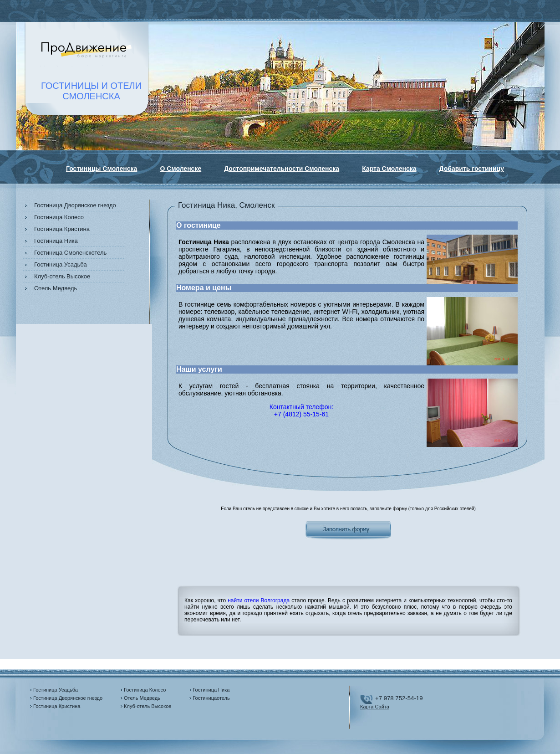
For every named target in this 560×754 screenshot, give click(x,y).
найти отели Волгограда (259, 600)
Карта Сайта (375, 707)
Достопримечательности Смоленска (282, 169)
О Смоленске (181, 169)
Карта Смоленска (389, 169)
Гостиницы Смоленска (102, 169)
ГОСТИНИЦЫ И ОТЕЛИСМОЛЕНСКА (91, 91)
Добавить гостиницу (472, 169)
